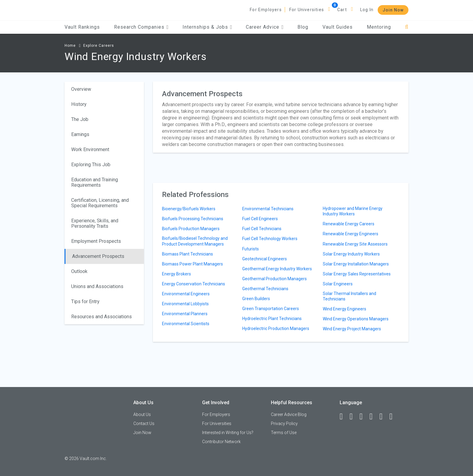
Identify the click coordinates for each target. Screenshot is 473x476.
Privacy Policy (284, 424)
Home (70, 46)
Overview (81, 89)
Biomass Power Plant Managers (192, 264)
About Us (142, 414)
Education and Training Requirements (95, 182)
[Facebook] (344, 417)
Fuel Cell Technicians (262, 229)
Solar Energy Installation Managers (356, 264)
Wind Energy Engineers (344, 309)
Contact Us (144, 424)
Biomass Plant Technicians (187, 254)
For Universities (307, 10)
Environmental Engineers (186, 294)
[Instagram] (374, 417)
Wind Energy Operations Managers (356, 319)
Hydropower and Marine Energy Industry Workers (353, 211)
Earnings (80, 134)
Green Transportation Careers (271, 309)
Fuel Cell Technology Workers (270, 239)
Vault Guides (338, 27)
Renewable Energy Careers (349, 224)
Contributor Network (221, 442)
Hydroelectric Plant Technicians (272, 319)
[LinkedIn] (354, 417)
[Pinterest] (384, 417)
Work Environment (90, 149)
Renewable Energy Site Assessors (355, 244)
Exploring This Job (91, 165)
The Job (80, 119)
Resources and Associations (102, 317)
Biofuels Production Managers (191, 229)
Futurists (251, 249)
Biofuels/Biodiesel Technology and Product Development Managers (195, 241)
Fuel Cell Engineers (260, 219)
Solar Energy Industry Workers (351, 254)
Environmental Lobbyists (185, 304)
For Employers (266, 10)
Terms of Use (284, 433)
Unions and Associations (97, 286)
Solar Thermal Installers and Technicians (349, 296)
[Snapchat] (394, 417)
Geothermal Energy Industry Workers (277, 269)
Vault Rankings (82, 27)
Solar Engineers (338, 284)
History (79, 104)
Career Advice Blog (289, 414)
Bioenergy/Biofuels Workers (189, 209)
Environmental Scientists (186, 324)
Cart (342, 10)
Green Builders (256, 299)
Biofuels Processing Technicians (193, 219)
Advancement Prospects (98, 256)
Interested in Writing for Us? (228, 433)
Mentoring (379, 27)
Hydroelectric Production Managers (276, 328)
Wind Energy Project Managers (352, 329)
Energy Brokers (176, 274)
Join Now (393, 10)
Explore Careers (99, 46)
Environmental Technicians (268, 209)
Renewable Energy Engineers (351, 234)
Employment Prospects (96, 241)
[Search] (407, 27)
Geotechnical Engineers (265, 259)
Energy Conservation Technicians (194, 284)
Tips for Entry (85, 301)
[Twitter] (364, 417)
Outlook (79, 271)
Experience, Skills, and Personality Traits (95, 223)
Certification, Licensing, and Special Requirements (100, 203)
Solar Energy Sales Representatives (357, 274)
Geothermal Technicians (265, 289)
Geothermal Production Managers (275, 279)
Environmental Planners (185, 314)
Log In (367, 10)
